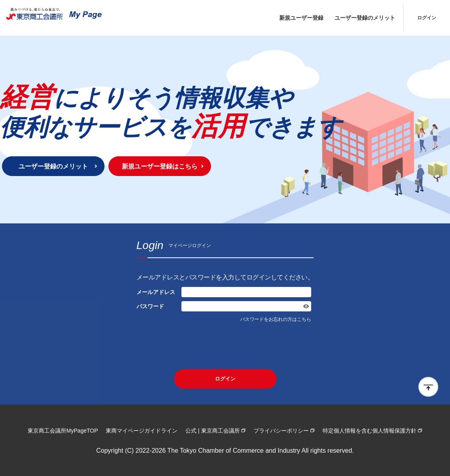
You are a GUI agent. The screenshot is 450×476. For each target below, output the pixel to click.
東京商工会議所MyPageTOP (63, 431)
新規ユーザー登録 (301, 18)
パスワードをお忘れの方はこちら (276, 319)
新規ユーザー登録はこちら (160, 166)
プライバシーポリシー (281, 431)
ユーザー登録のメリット (365, 18)
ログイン (427, 18)
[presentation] (225, 346)
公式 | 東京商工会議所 (212, 431)
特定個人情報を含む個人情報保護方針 (370, 431)
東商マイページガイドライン (142, 431)
